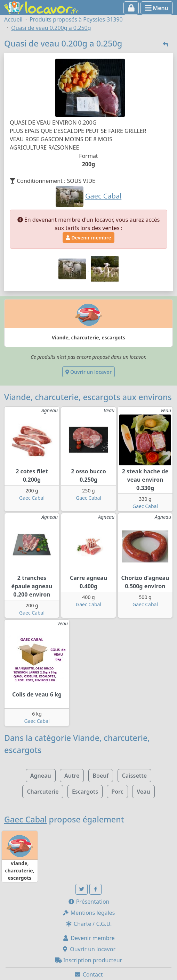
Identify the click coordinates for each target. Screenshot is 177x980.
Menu (157, 8)
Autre (72, 776)
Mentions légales (89, 913)
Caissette (135, 776)
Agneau (41, 776)
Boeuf (101, 776)
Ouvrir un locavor (88, 372)
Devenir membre (88, 238)
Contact (88, 974)
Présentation (89, 902)
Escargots (85, 792)
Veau (143, 792)
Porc (117, 792)
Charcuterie (43, 792)
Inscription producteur (89, 960)
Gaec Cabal (32, 498)
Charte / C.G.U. (89, 924)
